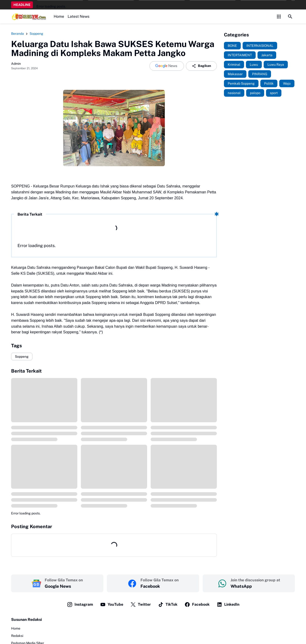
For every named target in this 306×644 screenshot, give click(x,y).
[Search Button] (290, 17)
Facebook (197, 605)
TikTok (168, 605)
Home (59, 16)
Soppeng (22, 357)
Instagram (80, 605)
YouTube (112, 605)
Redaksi (17, 636)
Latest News (79, 16)
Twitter (141, 605)
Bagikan (201, 66)
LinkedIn (228, 605)
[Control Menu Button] (279, 17)
